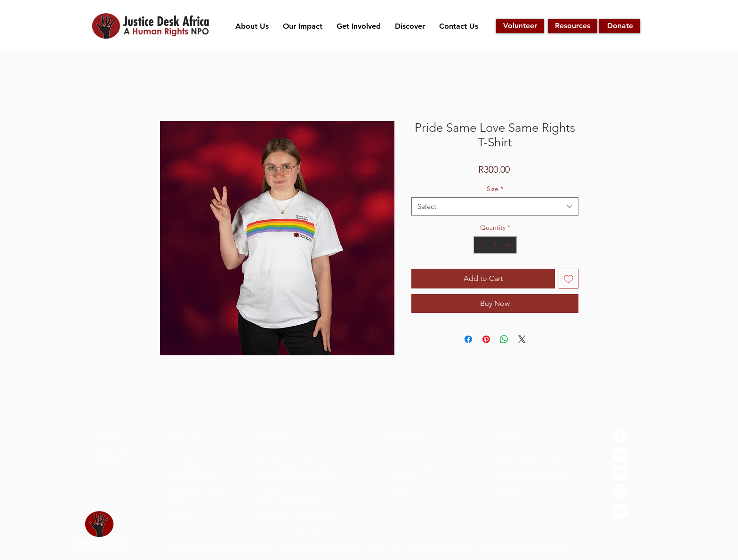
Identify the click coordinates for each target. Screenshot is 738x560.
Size (495, 189)
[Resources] (573, 26)
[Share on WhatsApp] (504, 339)
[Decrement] (481, 245)
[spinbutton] (495, 245)
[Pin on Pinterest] (486, 339)
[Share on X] (522, 339)
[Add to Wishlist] (569, 279)
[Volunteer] (520, 26)
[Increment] (509, 245)
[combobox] (495, 206)
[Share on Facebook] (468, 339)
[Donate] (620, 26)
